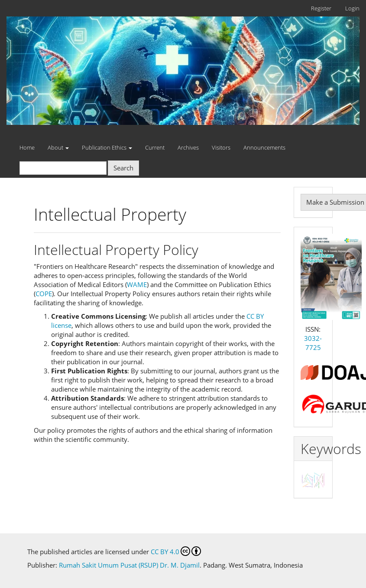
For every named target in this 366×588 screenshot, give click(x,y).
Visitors (221, 147)
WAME (137, 284)
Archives (188, 147)
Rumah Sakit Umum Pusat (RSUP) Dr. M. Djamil (129, 565)
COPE (44, 294)
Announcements (264, 147)
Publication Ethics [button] (107, 147)
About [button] (58, 147)
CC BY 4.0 (176, 551)
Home (27, 147)
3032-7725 (313, 343)
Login (352, 8)
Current (155, 147)
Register (321, 8)
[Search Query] (63, 168)
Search (123, 168)
